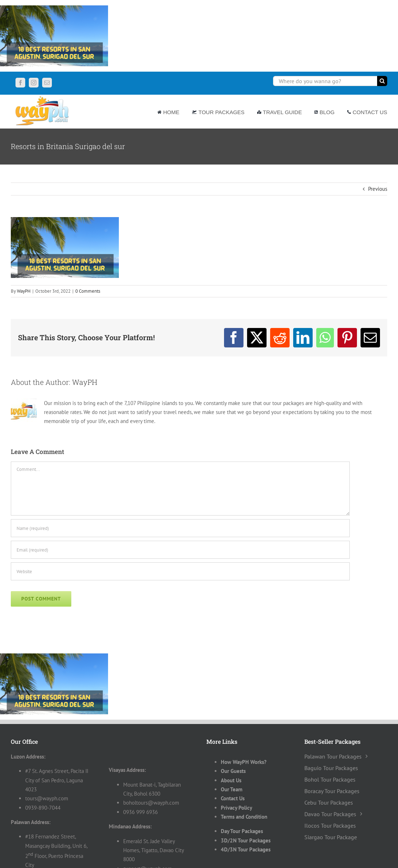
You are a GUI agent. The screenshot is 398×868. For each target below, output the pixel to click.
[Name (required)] (180, 528)
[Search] (382, 81)
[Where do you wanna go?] (325, 81)
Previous (378, 189)
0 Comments (88, 291)
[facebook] (20, 83)
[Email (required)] (180, 550)
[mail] (47, 83)
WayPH (24, 291)
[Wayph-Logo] (43, 97)
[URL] (180, 571)
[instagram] (34, 83)
